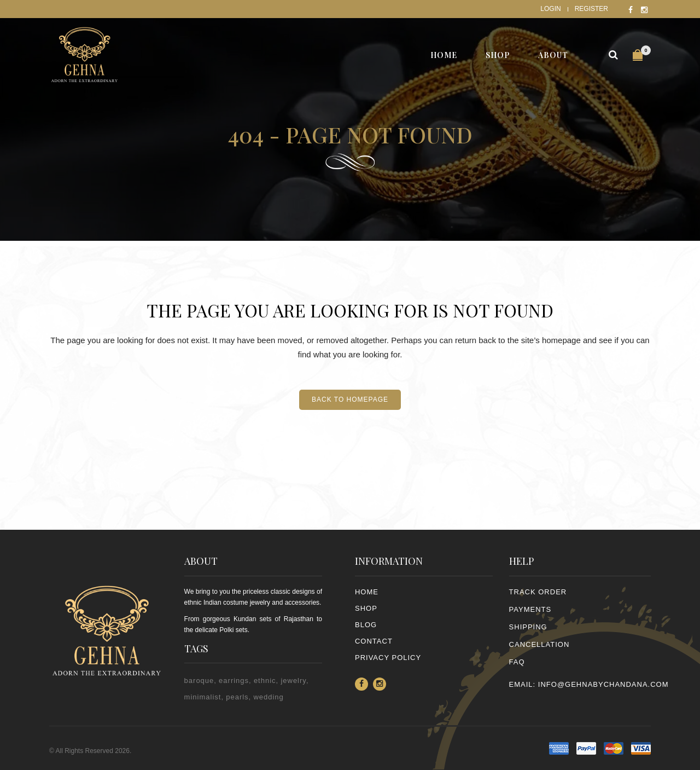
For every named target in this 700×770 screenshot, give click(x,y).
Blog (366, 625)
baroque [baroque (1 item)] (199, 681)
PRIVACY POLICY (388, 658)
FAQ (517, 662)
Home (367, 592)
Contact (374, 641)
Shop (366, 608)
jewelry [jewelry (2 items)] (293, 681)
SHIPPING (528, 627)
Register (591, 9)
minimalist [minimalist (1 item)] (203, 697)
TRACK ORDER (538, 592)
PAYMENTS (530, 609)
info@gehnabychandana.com (603, 684)
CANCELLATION (539, 644)
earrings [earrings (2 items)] (234, 681)
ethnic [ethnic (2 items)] (265, 681)
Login (550, 9)
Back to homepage (350, 400)
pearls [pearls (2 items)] (237, 697)
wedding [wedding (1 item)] (268, 697)
